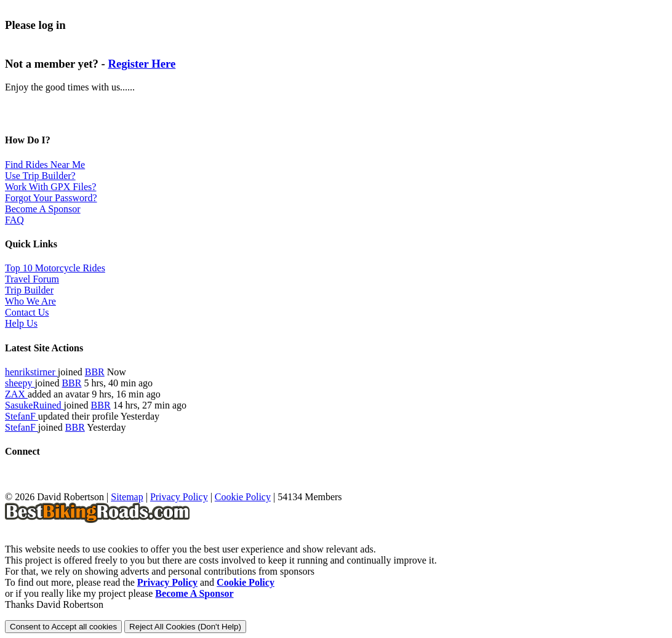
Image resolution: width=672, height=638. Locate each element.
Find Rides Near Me (45, 165)
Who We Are (30, 301)
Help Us (21, 323)
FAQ (14, 220)
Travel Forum (32, 279)
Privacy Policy (179, 497)
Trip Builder (29, 290)
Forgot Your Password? (51, 198)
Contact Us (27, 312)
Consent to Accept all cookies (63, 627)
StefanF (22, 416)
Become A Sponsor (43, 209)
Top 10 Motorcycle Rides (55, 268)
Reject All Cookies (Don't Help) (185, 627)
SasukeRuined (34, 405)
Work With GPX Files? (50, 187)
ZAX (16, 394)
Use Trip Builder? (40, 176)
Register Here (142, 64)
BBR (95, 372)
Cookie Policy (243, 497)
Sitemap (127, 497)
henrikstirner (31, 372)
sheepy (20, 383)
